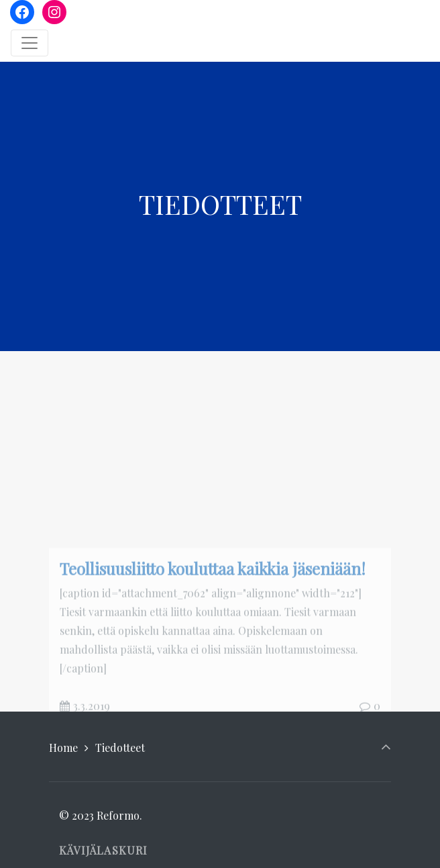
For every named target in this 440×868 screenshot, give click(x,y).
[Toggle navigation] (30, 43)
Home (63, 748)
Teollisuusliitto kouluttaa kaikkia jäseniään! (213, 634)
